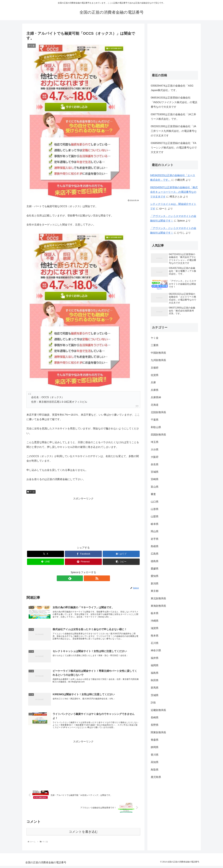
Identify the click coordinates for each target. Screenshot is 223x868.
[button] (121, 562)
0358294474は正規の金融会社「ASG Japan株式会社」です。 (172, 88)
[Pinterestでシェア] (83, 562)
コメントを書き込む (83, 834)
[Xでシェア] (46, 554)
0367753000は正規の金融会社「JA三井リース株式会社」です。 (173, 117)
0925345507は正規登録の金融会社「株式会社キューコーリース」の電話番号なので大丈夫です (174, 192)
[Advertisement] (83, 521)
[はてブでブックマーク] (121, 554)
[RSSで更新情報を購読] (87, 578)
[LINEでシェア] (46, 562)
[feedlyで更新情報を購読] (80, 578)
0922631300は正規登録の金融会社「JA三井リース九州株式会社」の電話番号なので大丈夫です (174, 131)
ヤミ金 (31, 492)
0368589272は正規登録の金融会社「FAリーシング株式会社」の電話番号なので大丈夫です (174, 148)
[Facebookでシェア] (83, 554)
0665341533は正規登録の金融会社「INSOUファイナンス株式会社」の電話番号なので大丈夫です (174, 102)
